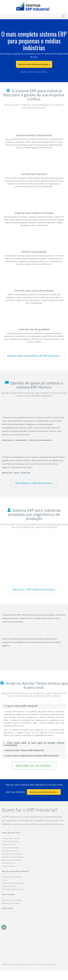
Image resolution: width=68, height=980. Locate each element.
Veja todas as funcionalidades (13, 857)
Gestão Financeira (8, 845)
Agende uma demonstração (12, 900)
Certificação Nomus (9, 886)
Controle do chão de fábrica (12, 854)
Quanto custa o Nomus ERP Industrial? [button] (25, 750)
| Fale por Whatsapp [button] (47, 964)
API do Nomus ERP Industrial (12, 889)
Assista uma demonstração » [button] (34, 64)
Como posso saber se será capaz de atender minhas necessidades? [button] (34, 744)
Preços (4, 880)
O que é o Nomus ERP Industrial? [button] (22, 706)
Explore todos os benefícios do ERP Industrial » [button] (34, 356)
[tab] (34, 706)
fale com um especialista (35, 72)
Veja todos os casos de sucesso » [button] (34, 483)
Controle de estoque (9, 851)
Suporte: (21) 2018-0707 (29, 964)
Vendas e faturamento (10, 841)
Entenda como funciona (11, 838)
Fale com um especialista (11, 903)
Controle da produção (10, 848)
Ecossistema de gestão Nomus (13, 883)
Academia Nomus (8, 863)
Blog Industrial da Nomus (11, 860)
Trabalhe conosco (8, 866)
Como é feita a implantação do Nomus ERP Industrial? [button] (32, 756)
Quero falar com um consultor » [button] (34, 766)
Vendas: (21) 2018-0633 (10, 964)
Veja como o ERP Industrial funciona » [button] (34, 589)
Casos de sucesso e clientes (12, 877)
